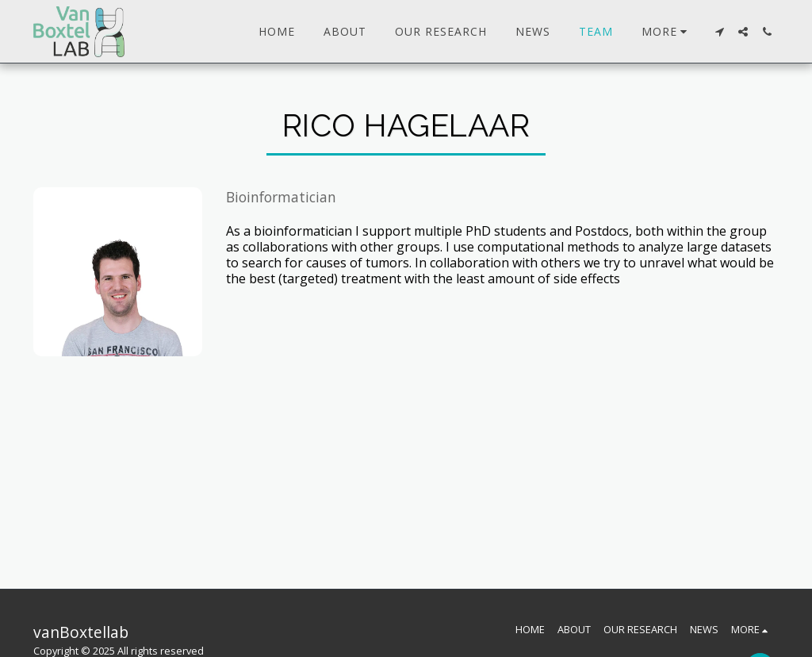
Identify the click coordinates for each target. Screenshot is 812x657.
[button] (719, 32)
